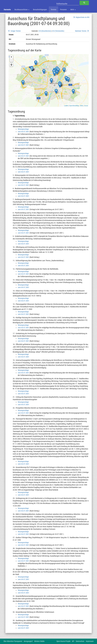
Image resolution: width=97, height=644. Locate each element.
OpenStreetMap (74, 106)
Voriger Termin (14, 31)
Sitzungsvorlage (23, 129)
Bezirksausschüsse (22, 10)
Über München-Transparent (13, 641)
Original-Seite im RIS (81, 17)
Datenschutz (80, 641)
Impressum (90, 641)
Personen (63, 10)
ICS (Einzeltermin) (45, 31)
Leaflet (66, 106)
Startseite (7, 10)
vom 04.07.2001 (23, 132)
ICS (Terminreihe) (58, 31)
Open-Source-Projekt (63, 641)
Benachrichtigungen (40, 10)
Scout (86, 106)
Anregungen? (28, 641)
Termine (54, 10)
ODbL (81, 106)
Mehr (73, 10)
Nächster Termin (82, 31)
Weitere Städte (39, 641)
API (73, 641)
